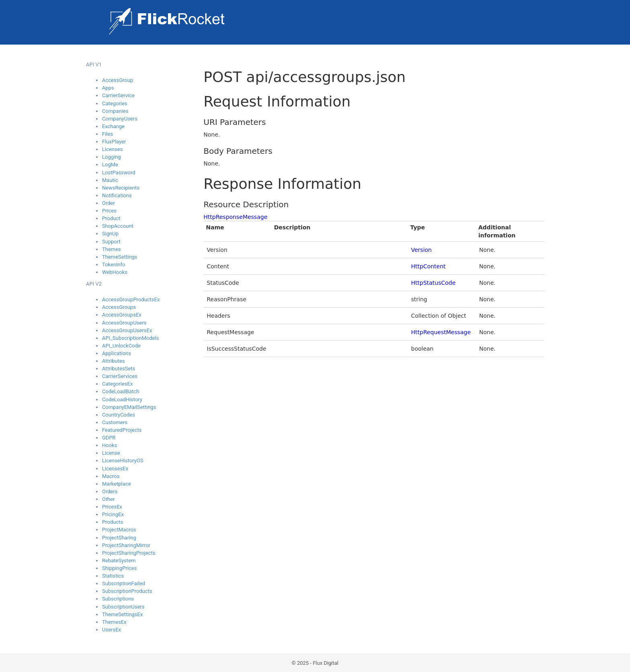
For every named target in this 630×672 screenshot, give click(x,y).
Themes (111, 249)
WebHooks (115, 272)
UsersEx (111, 630)
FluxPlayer (114, 142)
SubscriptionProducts (127, 591)
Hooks (109, 445)
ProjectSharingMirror (126, 545)
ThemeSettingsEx (122, 614)
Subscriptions (118, 599)
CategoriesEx (117, 384)
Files (107, 134)
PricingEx (113, 514)
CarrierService (118, 95)
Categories (115, 103)
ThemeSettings (120, 257)
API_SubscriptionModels (131, 338)
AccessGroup (118, 80)
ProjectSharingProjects (129, 553)
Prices (109, 211)
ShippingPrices (119, 568)
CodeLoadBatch (121, 391)
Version (421, 250)
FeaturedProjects (122, 430)
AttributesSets (119, 369)
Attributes (114, 361)
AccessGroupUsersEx (127, 330)
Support (111, 242)
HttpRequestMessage (441, 332)
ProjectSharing (119, 538)
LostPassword (119, 173)
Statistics (113, 576)
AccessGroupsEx (122, 315)
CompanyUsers (120, 119)
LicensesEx (115, 469)
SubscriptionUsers (123, 607)
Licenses (112, 149)
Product (111, 218)
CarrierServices (120, 376)
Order (108, 203)
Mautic (110, 180)
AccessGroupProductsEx (131, 299)
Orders (110, 491)
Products (112, 522)
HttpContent (428, 266)
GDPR (109, 438)
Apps (108, 88)
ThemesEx (114, 622)
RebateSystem (119, 561)
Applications (117, 353)
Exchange (113, 126)
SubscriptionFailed (124, 583)
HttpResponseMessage (236, 217)
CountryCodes (119, 415)
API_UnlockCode (121, 346)
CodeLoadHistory (122, 399)
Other (108, 499)
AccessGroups (119, 307)
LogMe (110, 164)
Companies (115, 111)
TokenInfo (114, 265)
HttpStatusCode (433, 283)
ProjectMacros (119, 530)
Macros (111, 476)
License (111, 453)
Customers (115, 422)
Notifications (117, 195)
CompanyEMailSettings (129, 407)
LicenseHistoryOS (123, 461)
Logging (111, 157)
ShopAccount (118, 226)
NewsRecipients (121, 188)
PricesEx (112, 507)
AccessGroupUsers (124, 323)
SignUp (110, 234)
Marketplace (117, 484)
